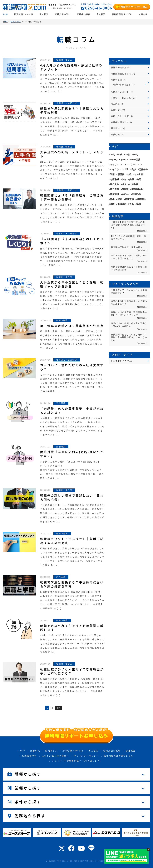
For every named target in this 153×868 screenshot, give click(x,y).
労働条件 (143, 169)
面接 (139, 204)
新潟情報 (115, 128)
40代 (128, 155)
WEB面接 (136, 160)
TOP (5, 14)
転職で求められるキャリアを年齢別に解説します (72, 628)
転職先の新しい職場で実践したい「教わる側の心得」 (72, 498)
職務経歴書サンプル (122, 14)
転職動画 (115, 134)
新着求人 (35, 751)
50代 (135, 155)
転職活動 (141, 199)
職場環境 (114, 194)
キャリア (114, 164)
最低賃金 (114, 184)
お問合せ (143, 14)
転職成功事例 (84, 14)
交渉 (134, 169)
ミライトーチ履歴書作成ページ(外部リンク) (76, 761)
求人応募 (115, 104)
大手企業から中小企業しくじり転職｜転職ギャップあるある (72, 284)
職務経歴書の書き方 (121, 74)
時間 (139, 179)
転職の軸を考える (122, 85)
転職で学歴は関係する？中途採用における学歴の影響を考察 (72, 584)
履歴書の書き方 (119, 67)
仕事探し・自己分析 (121, 98)
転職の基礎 (116, 80)
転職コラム (51, 751)
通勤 (132, 204)
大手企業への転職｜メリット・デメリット (72, 154)
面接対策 (115, 110)
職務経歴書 (137, 189)
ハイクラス (116, 169)
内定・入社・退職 (120, 116)
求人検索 (44, 14)
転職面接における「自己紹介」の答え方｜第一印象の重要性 (72, 198)
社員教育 (134, 184)
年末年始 (139, 174)
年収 (129, 174)
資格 (112, 199)
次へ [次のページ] (59, 708)
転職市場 (129, 199)
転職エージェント (120, 92)
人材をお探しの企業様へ (55, 756)
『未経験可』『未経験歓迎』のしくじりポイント (72, 241)
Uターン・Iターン (119, 160)
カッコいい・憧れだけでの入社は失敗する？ (72, 367)
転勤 (120, 199)
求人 (124, 184)
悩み (124, 179)
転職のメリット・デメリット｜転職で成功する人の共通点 (72, 541)
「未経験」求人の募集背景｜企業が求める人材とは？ (72, 411)
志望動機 (114, 179)
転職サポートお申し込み (132, 7)
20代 (112, 155)
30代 (120, 155)
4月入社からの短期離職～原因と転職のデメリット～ (71, 67)
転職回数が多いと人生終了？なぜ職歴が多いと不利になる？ (72, 671)
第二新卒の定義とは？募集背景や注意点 (72, 326)
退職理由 (122, 204)
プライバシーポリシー (86, 756)
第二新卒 (114, 189)
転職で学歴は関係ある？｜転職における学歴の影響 (72, 111)
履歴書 (121, 174)
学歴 (112, 174)
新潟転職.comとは (24, 14)
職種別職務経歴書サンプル (119, 756)
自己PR (126, 194)
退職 (112, 204)
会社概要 (101, 14)
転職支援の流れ (63, 14)
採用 (132, 179)
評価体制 (137, 194)
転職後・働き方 (119, 122)
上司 (126, 169)
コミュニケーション (132, 164)
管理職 (125, 189)
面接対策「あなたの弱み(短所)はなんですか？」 (72, 454)
